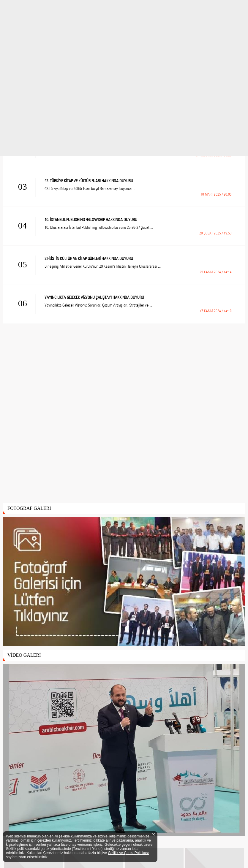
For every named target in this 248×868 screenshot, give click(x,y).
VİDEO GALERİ (24, 655)
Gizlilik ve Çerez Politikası (128, 853)
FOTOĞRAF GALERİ (29, 508)
